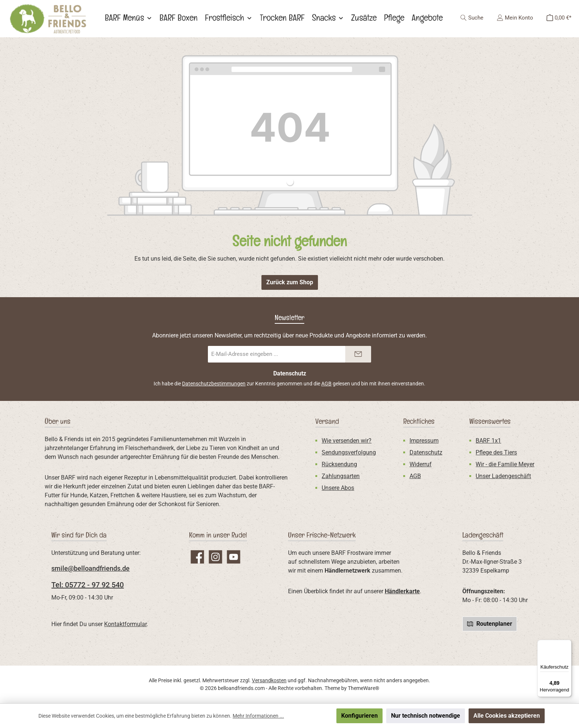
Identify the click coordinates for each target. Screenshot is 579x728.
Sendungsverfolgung (349, 452)
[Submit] (358, 354)
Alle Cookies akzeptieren (507, 716)
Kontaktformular (125, 624)
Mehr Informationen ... (258, 716)
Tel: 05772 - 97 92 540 (88, 585)
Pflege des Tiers (496, 452)
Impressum (424, 441)
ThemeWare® (364, 688)
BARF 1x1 (488, 441)
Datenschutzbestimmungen (214, 384)
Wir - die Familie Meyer (505, 464)
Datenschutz (426, 452)
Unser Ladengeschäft (503, 476)
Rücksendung (339, 464)
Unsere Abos (338, 488)
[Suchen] (472, 18)
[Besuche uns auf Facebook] (197, 557)
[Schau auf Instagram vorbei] (215, 557)
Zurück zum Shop (290, 282)
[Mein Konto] (515, 18)
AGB (326, 384)
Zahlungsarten (341, 476)
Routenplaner (490, 624)
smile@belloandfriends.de (90, 568)
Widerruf (421, 464)
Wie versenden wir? (347, 441)
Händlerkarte (402, 591)
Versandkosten (269, 680)
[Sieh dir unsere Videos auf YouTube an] (234, 557)
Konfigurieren (359, 716)
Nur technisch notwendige (426, 716)
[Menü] (567, 644)
